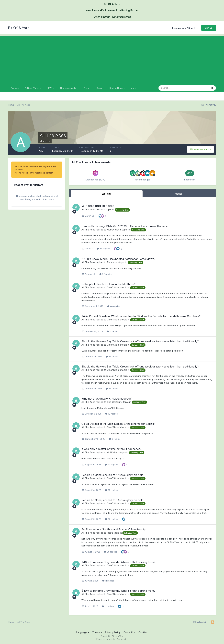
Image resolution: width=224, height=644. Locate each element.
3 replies (115, 439)
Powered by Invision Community (112, 639)
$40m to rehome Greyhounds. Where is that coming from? (118, 562)
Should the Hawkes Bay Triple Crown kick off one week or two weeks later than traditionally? (140, 341)
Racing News (117, 88)
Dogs (100, 88)
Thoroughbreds (69, 88)
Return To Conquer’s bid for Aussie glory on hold (112, 475)
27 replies (111, 490)
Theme (97, 632)
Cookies (143, 632)
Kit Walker (112, 452)
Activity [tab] (107, 194)
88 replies (111, 552)
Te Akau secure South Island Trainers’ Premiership (113, 529)
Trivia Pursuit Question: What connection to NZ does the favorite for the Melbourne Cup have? (141, 316)
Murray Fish (113, 230)
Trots (87, 88)
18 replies (112, 414)
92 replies (106, 274)
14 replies (112, 356)
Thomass (112, 262)
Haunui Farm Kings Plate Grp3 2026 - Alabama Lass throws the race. (125, 226)
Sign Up (209, 28)
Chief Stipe (113, 287)
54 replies (103, 249)
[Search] (173, 88)
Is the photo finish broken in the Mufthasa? (108, 284)
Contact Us (129, 632)
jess (109, 533)
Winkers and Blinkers (98, 206)
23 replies (111, 465)
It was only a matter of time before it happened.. (112, 449)
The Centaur (114, 402)
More (133, 88)
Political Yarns (33, 88)
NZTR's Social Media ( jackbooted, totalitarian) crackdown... (119, 259)
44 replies (114, 306)
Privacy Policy (113, 632)
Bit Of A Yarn (19, 28)
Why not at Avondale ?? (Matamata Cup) (107, 399)
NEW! (50, 88)
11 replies (113, 331)
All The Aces (88, 209)
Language (83, 632)
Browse (15, 88)
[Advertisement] (112, 59)
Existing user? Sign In (185, 28)
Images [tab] (178, 194)
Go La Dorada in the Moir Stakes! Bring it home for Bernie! (118, 424)
